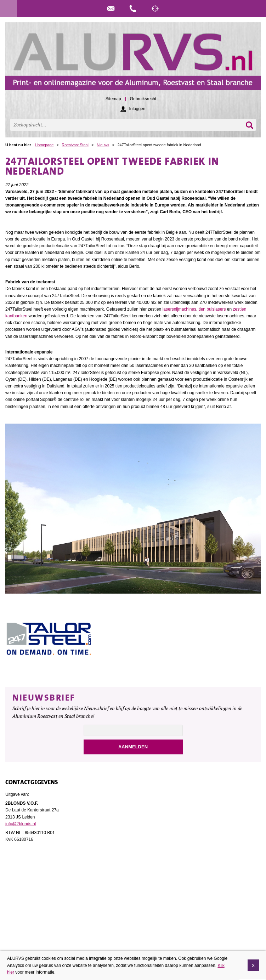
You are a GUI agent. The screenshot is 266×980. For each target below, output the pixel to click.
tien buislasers (212, 309)
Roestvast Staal (75, 145)
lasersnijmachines (179, 309)
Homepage (44, 145)
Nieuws (103, 145)
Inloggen (137, 109)
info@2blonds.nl (21, 824)
